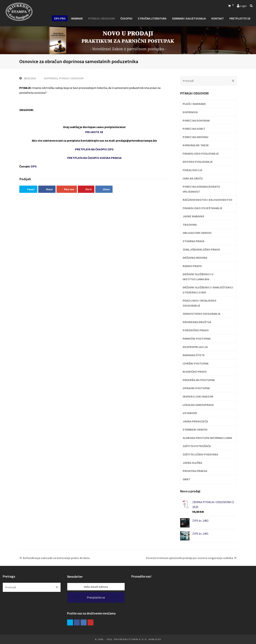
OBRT (186, 479)
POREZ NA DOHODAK (196, 120)
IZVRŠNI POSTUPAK (196, 363)
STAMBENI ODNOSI (195, 429)
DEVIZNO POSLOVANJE (198, 162)
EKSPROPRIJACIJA (195, 347)
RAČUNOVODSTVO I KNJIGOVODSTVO (207, 200)
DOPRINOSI (51, 78)
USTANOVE (190, 413)
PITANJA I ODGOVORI (71, 78)
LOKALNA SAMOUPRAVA (198, 405)
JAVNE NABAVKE (193, 216)
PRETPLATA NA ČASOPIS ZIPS (94, 149)
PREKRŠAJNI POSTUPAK (199, 380)
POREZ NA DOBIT (194, 129)
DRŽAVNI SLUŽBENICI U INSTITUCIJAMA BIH (198, 277)
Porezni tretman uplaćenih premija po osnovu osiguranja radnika (191, 558)
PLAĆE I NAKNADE (194, 104)
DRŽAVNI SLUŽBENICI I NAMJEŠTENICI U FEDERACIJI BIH (208, 290)
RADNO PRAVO (192, 266)
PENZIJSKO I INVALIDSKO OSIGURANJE (199, 303)
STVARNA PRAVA (193, 241)
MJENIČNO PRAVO (195, 372)
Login (243, 6)
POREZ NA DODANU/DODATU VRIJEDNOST (201, 189)
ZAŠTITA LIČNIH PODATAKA (200, 454)
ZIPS (34, 166)
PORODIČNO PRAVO (196, 330)
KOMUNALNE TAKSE (196, 145)
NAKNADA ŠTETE (194, 355)
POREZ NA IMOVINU (196, 137)
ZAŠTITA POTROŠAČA (197, 446)
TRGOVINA (190, 225)
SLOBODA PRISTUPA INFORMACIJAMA (207, 438)
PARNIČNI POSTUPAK (197, 339)
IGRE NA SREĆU (193, 178)
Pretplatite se (96, 597)
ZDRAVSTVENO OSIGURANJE (202, 314)
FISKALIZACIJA (192, 170)
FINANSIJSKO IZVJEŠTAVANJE (202, 208)
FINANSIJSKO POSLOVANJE (201, 153)
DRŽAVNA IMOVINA (195, 258)
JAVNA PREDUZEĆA (195, 421)
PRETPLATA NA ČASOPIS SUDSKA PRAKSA (94, 158)
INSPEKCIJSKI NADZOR (198, 396)
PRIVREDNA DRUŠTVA (197, 322)
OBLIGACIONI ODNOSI (197, 233)
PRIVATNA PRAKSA (195, 471)
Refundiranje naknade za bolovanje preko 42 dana (55, 558)
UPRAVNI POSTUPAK (196, 388)
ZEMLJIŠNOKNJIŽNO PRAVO (201, 249)
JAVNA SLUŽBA (192, 463)
